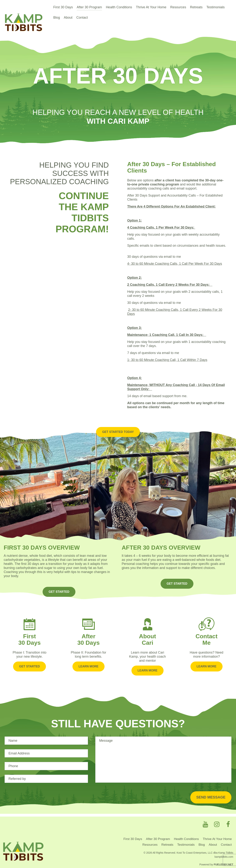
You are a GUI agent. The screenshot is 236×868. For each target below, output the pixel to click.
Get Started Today (118, 425)
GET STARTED (59, 585)
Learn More (88, 658)
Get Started (29, 658)
